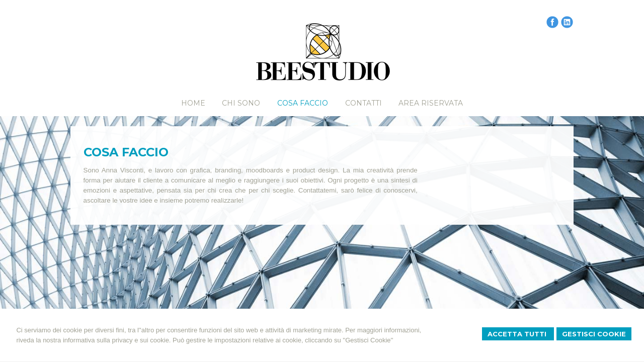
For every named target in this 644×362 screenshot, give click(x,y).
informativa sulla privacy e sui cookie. (117, 340)
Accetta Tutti (518, 334)
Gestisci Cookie (594, 334)
